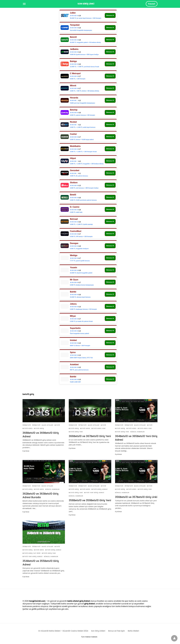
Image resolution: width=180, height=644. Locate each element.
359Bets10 (83, 486)
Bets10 (57, 425)
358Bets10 (73, 486)
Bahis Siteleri (48, 425)
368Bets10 (27, 425)
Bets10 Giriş (39, 428)
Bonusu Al (110, 15)
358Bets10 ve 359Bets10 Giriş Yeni (90, 500)
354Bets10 (27, 547)
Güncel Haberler (137, 432)
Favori (152, 4)
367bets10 (83, 425)
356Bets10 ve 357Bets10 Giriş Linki (136, 497)
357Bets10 (129, 486)
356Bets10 (119, 486)
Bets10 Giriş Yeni (76, 432)
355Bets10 (36, 547)
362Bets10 (27, 486)
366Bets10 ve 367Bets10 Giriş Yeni (90, 436)
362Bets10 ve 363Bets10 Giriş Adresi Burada (40, 495)
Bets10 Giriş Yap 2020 (32, 553)
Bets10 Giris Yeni (99, 428)
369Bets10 (36, 425)
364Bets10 (119, 425)
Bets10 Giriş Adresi (100, 489)
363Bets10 (36, 486)
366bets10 (73, 425)
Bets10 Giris (28, 428)
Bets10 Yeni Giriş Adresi (94, 493)
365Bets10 (129, 425)
